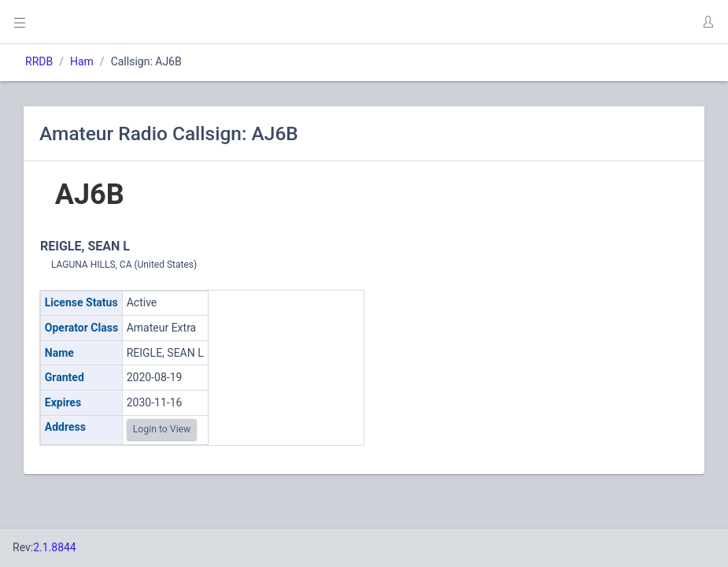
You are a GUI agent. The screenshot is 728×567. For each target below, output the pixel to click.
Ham (82, 61)
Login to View (162, 429)
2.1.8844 (55, 547)
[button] (708, 22)
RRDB (39, 61)
